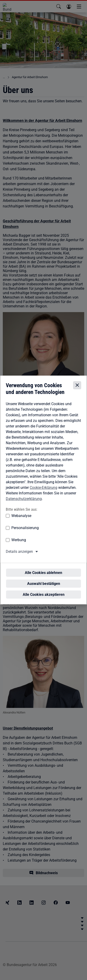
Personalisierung (25, 530)
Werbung (19, 542)
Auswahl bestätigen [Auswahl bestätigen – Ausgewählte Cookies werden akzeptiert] (44, 578)
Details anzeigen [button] (19, 554)
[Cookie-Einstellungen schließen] (77, 388)
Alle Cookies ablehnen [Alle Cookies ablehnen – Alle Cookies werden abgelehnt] (43, 567)
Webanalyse (21, 518)
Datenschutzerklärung (24, 501)
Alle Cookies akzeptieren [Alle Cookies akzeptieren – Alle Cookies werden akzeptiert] (44, 588)
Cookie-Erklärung (43, 490)
